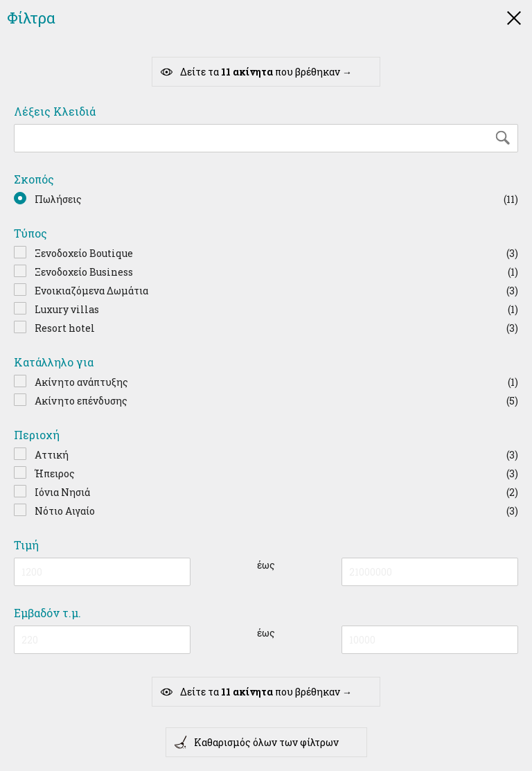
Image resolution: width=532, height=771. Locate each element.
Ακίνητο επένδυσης (81, 401)
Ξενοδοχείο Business (84, 272)
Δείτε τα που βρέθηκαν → (256, 72)
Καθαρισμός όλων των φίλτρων (256, 743)
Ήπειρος (55, 473)
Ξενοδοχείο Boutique (84, 253)
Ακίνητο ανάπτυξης (81, 382)
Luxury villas (67, 309)
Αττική (52, 455)
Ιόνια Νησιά (62, 492)
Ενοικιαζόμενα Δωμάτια (91, 291)
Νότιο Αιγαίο (65, 511)
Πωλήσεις (58, 199)
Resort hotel (65, 328)
